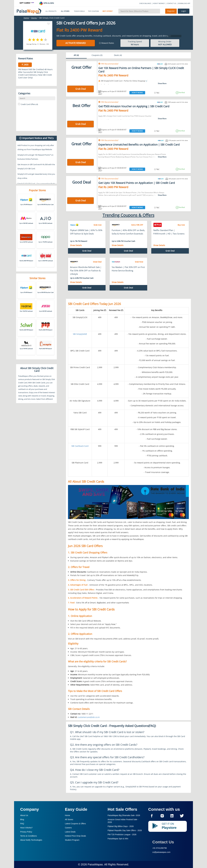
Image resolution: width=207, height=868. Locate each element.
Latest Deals (70, 832)
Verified (182, 92)
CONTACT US (171, 3)
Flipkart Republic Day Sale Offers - (125, 830)
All (76, 55)
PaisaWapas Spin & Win (118, 839)
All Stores (69, 819)
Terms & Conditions (28, 836)
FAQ (22, 824)
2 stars (34, 40)
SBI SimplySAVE (80, 334)
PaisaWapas (95, 864)
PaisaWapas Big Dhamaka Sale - (124, 815)
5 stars (46, 40)
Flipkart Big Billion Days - (121, 826)
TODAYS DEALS (79, 11)
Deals (118, 55)
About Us (24, 815)
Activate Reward (76, 43)
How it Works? (26, 828)
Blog (22, 819)
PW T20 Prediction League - (122, 835)
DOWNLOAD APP (184, 3)
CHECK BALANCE (145, 3)
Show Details (76, 245)
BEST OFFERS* (108, 11)
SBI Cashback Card (80, 446)
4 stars (42, 40)
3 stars (38, 40)
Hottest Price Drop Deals (76, 836)
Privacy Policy (26, 832)
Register (171, 11)
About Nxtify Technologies (31, 840)
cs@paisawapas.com (161, 852)
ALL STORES (65, 11)
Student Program (72, 840)
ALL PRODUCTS (51, 11)
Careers (68, 828)
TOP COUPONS (93, 11)
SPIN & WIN (46, 3)
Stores (34, 18)
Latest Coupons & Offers (75, 824)
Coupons (97, 55)
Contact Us (163, 842)
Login (184, 11)
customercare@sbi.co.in (89, 717)
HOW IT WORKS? (159, 3)
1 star (30, 40)
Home (26, 18)
